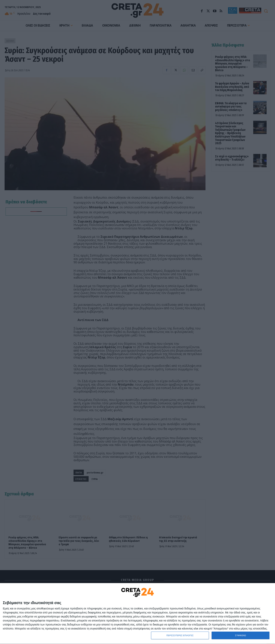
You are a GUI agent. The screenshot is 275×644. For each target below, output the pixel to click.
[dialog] (137, 614)
